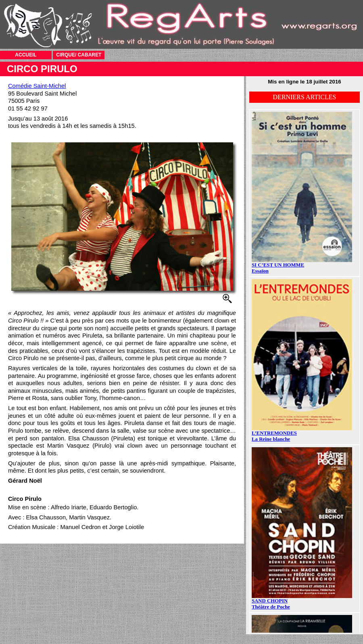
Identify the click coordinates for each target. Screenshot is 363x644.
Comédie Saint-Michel (37, 86)
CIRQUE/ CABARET (79, 55)
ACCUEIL (26, 55)
